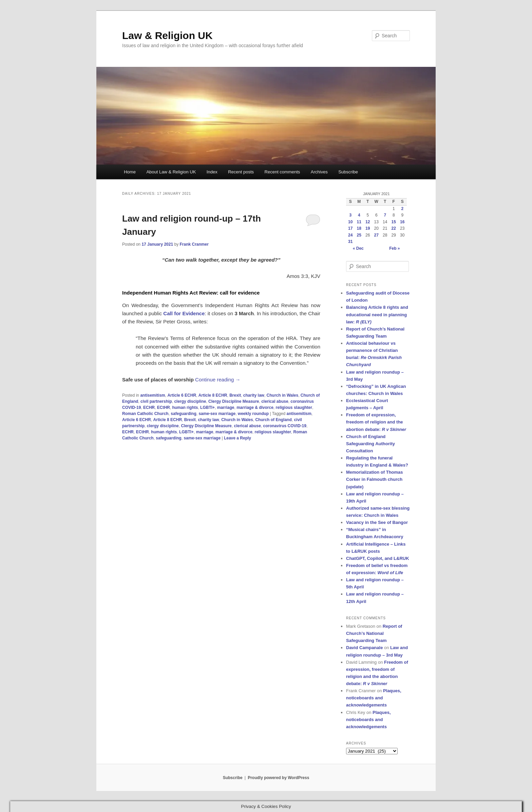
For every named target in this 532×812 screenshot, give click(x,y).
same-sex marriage (217, 414)
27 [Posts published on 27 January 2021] (376, 235)
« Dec (358, 248)
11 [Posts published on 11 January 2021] (359, 222)
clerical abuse (275, 401)
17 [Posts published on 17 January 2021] (350, 228)
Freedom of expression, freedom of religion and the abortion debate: (376, 422)
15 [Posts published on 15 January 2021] (394, 222)
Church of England (273, 420)
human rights (185, 408)
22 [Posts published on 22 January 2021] (394, 228)
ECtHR (164, 408)
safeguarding (183, 414)
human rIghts (164, 432)
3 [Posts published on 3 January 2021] (350, 215)
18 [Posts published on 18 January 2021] (359, 228)
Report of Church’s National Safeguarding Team (374, 633)
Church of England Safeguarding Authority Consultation (370, 444)
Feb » (394, 248)
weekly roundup (253, 414)
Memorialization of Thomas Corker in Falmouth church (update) (375, 479)
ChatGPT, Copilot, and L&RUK (378, 558)
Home (130, 172)
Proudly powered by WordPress (278, 778)
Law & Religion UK (167, 35)
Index (212, 172)
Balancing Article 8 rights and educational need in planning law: (377, 314)
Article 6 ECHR (182, 395)
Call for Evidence (184, 313)
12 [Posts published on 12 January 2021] (368, 222)
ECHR (149, 408)
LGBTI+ (207, 408)
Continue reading (218, 380)
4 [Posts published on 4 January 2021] (359, 215)
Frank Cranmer (194, 244)
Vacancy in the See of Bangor (377, 522)
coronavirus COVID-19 (285, 426)
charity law (254, 395)
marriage (226, 408)
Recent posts (241, 172)
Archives (319, 172)
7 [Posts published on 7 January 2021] (385, 215)
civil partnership (156, 401)
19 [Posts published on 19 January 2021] (368, 228)
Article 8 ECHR (213, 395)
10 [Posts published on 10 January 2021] (350, 222)
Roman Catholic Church (145, 414)
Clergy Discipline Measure (234, 401)
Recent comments (282, 172)
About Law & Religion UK (171, 172)
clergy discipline (190, 401)
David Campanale (364, 648)
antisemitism (153, 395)
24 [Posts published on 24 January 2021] (350, 235)
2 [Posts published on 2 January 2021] (402, 209)
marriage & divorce (255, 408)
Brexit (235, 395)
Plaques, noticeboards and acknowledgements (374, 698)
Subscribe (348, 172)
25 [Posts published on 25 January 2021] (359, 235)
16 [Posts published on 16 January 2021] (402, 222)
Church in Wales (283, 395)
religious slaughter (294, 408)
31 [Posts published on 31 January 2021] (350, 242)
